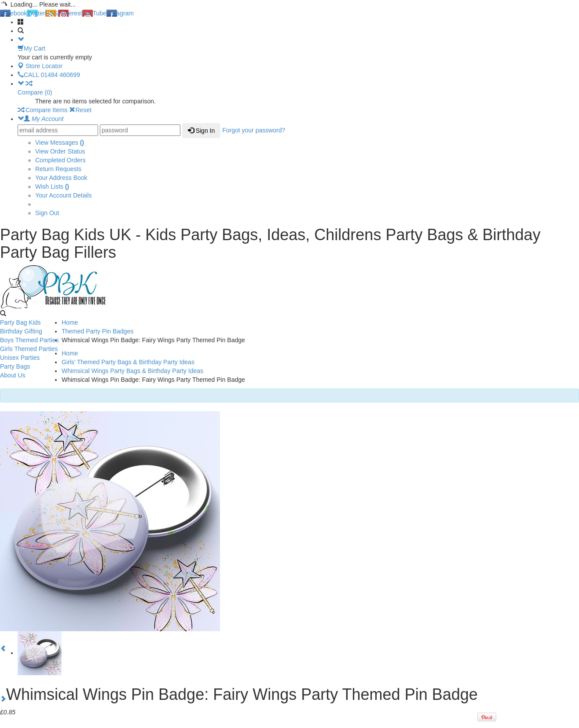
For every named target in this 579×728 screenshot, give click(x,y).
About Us (13, 375)
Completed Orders (60, 160)
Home (70, 322)
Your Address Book (61, 178)
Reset (80, 110)
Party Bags (15, 366)
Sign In (201, 131)
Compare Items (43, 110)
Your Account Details (64, 195)
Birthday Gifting (21, 331)
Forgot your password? (254, 130)
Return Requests (58, 169)
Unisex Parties (20, 358)
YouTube (94, 13)
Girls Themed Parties (29, 349)
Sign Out (47, 213)
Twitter (36, 13)
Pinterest (70, 13)
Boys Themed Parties (29, 340)
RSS (52, 13)
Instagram (120, 13)
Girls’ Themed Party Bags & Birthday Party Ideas (128, 362)
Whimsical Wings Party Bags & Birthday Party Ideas (132, 371)
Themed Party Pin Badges (97, 331)
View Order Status (60, 151)
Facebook (13, 13)
